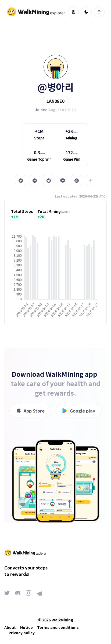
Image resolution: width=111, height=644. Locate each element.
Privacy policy (22, 633)
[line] (63, 181)
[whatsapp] (77, 181)
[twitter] (21, 181)
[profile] (73, 12)
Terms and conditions (58, 627)
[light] (86, 12)
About (10, 627)
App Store (30, 411)
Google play (79, 411)
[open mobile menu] (99, 12)
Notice (26, 627)
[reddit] (49, 181)
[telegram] (35, 181)
